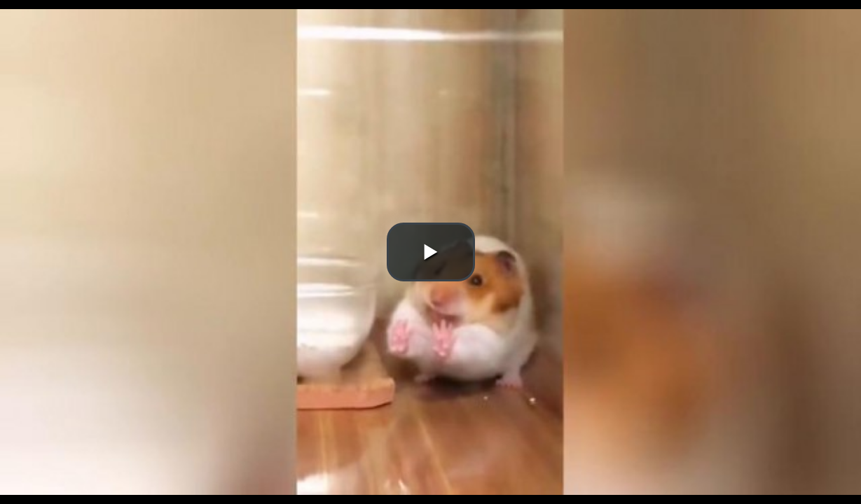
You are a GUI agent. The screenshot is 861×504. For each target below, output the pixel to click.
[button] (431, 252)
